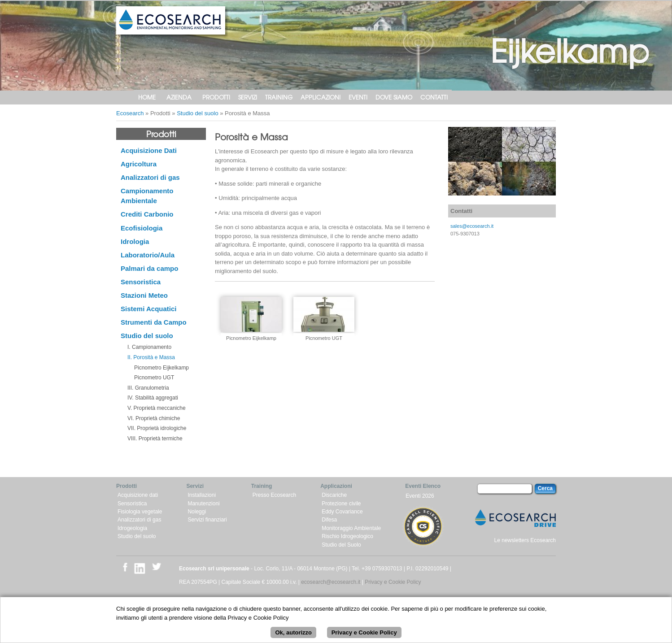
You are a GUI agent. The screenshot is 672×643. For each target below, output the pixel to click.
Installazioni (202, 495)
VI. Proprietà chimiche (154, 418)
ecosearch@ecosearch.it (331, 582)
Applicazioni (321, 97)
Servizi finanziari (207, 520)
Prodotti (216, 97)
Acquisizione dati (138, 495)
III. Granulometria (148, 388)
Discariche (334, 495)
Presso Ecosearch (274, 495)
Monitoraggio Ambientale (351, 528)
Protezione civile (341, 504)
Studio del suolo (198, 113)
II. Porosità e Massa (151, 357)
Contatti (434, 97)
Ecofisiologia (142, 228)
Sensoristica (141, 282)
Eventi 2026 (420, 496)
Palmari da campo (149, 268)
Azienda (179, 97)
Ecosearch (130, 113)
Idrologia (135, 241)
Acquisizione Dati (149, 150)
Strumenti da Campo (154, 322)
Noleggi (197, 512)
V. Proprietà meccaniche (157, 408)
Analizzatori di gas (150, 177)
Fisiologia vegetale (140, 512)
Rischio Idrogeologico (347, 536)
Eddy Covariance (342, 512)
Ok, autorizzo (293, 636)
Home (147, 97)
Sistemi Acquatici (148, 309)
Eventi (358, 97)
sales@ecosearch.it (472, 226)
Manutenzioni (203, 504)
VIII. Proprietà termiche (155, 439)
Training (279, 97)
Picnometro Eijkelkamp (161, 368)
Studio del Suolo (341, 545)
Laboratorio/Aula (148, 255)
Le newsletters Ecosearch (525, 540)
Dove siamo (394, 97)
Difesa (329, 520)
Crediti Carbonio (147, 214)
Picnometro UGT (154, 378)
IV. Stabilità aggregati (153, 398)
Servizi (248, 97)
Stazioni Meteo (144, 295)
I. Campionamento (149, 347)
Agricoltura (139, 164)
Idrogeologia (132, 528)
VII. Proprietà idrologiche (157, 428)
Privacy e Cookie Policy (393, 582)
